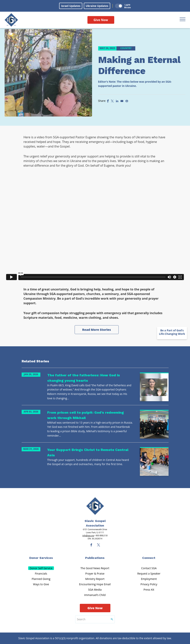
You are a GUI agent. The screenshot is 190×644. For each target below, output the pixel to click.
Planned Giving (41, 579)
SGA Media (95, 590)
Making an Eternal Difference (139, 65)
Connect (149, 558)
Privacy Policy (149, 584)
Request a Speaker (149, 573)
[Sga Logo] (11, 20)
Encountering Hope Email (95, 584)
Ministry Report (95, 579)
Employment (149, 579)
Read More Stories (96, 330)
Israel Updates (71, 6)
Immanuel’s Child (95, 595)
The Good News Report (95, 568)
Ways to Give (41, 584)
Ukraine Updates (97, 6)
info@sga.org (88, 536)
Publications (95, 558)
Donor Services (41, 558)
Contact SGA (149, 568)
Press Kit (149, 590)
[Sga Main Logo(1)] (95, 506)
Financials (41, 573)
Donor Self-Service (41, 568)
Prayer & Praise (95, 573)
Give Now (101, 20)
